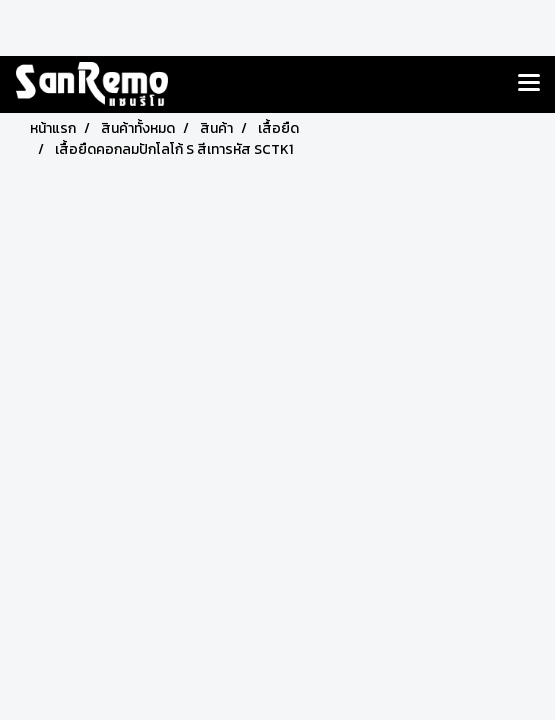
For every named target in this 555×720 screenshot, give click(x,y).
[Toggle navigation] (529, 84)
